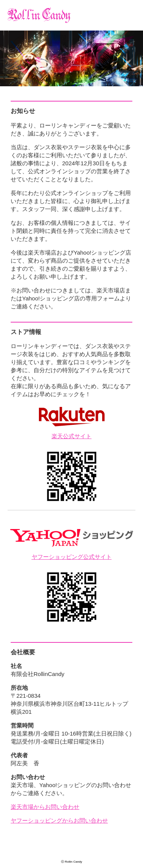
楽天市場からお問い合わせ (45, 807)
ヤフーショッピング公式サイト (72, 557)
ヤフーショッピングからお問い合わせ (59, 820)
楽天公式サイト (71, 436)
